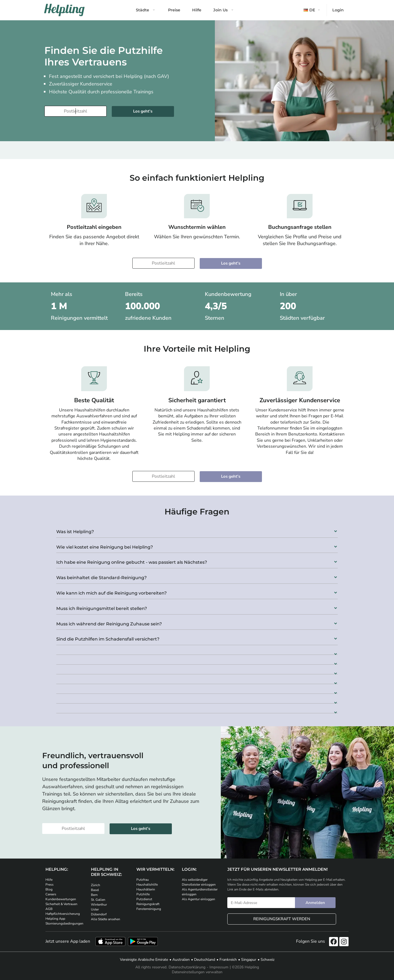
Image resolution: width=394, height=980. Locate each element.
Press (50, 885)
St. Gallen (98, 900)
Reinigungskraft (148, 904)
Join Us (220, 10)
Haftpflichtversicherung (63, 914)
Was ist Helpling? (75, 532)
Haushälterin (146, 889)
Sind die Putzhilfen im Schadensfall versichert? (108, 639)
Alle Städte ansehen (106, 919)
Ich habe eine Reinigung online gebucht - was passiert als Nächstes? (132, 562)
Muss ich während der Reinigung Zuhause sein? (109, 624)
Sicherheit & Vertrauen (61, 904)
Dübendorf (99, 914)
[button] (197, 530)
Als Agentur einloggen (198, 899)
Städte (142, 10)
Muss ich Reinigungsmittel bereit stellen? (102, 608)
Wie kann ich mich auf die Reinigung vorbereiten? (111, 593)
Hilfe (197, 10)
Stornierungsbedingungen (64, 923)
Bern (94, 895)
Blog (49, 889)
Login (338, 10)
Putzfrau (143, 880)
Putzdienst (144, 899)
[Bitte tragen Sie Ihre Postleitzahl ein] (75, 111)
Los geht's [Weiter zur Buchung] (143, 111)
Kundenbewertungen (61, 899)
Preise (174, 10)
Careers (51, 894)
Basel (95, 890)
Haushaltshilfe (147, 885)
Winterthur (99, 905)
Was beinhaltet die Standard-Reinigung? (101, 578)
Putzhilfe (143, 894)
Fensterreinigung (149, 909)
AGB (49, 909)
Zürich (96, 885)
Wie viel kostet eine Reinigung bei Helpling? (105, 547)
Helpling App (55, 919)
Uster (95, 909)
